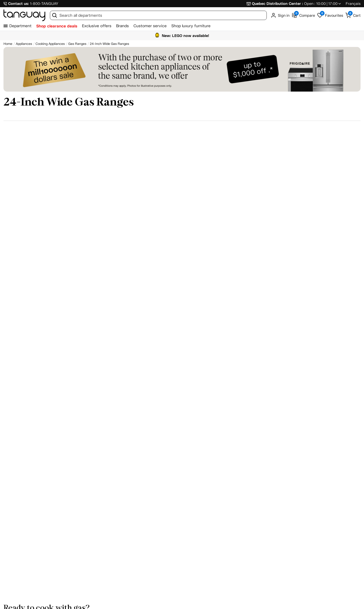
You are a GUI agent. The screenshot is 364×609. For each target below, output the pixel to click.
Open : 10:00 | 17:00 (321, 4)
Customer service (150, 26)
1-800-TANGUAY (44, 4)
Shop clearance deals (57, 26)
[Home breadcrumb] (8, 44)
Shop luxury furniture (191, 26)
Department (20, 26)
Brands (122, 26)
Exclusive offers (97, 26)
